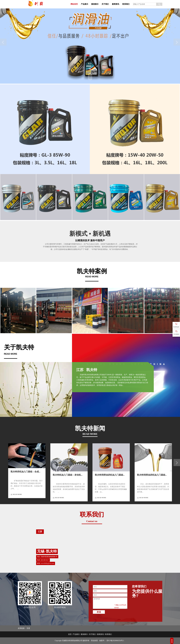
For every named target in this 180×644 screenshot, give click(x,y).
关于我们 (105, 4)
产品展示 (85, 4)
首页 (70, 634)
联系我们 (126, 4)
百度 (28, 628)
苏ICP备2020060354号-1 (115, 641)
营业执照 (94, 641)
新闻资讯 (116, 4)
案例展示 (95, 4)
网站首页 (74, 4)
